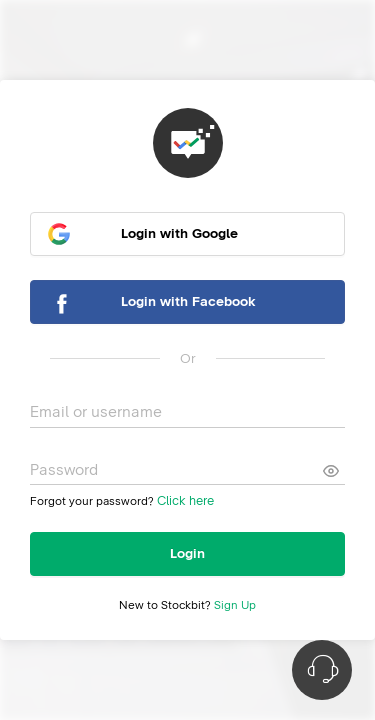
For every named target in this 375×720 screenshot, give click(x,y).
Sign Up (235, 606)
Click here (185, 501)
